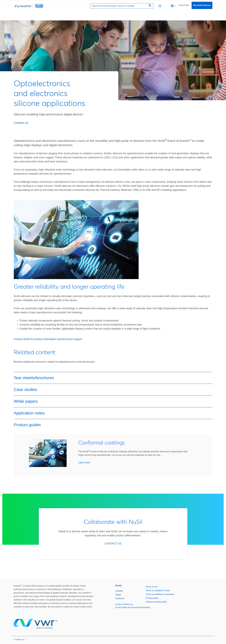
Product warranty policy (156, 602)
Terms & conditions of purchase (160, 594)
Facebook (120, 598)
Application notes (29, 413)
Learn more (84, 463)
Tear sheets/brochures (34, 378)
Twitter (118, 595)
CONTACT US (113, 544)
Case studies (26, 390)
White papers (26, 401)
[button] (160, 6)
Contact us (21, 123)
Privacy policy (152, 598)
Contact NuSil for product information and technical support (48, 339)
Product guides (27, 425)
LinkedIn (119, 591)
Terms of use (152, 587)
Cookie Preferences (124, 604)
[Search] (119, 6)
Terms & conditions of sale (158, 590)
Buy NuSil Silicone (202, 5)
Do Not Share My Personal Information (133, 607)
